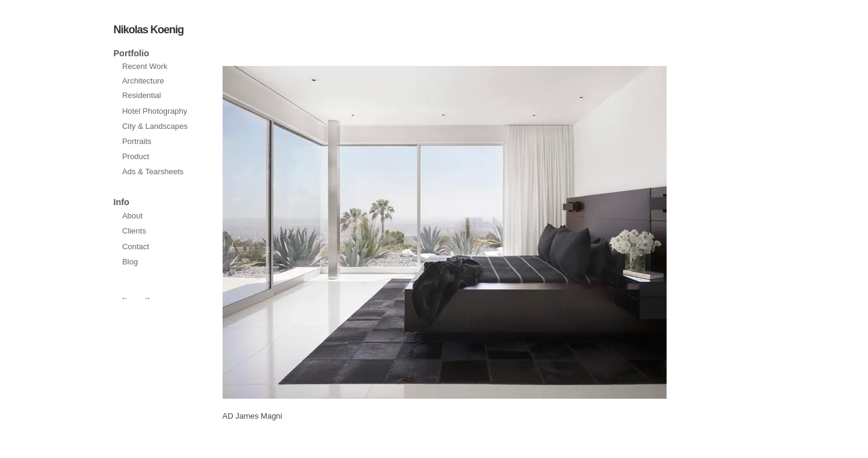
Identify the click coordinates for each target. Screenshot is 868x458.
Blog (130, 262)
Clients (134, 231)
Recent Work (145, 66)
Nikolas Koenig (149, 30)
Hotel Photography (155, 111)
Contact (136, 247)
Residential (142, 95)
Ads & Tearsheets (153, 172)
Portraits (137, 141)
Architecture (143, 81)
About (132, 216)
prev (558, 232)
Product (136, 156)
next (331, 232)
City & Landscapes (155, 126)
